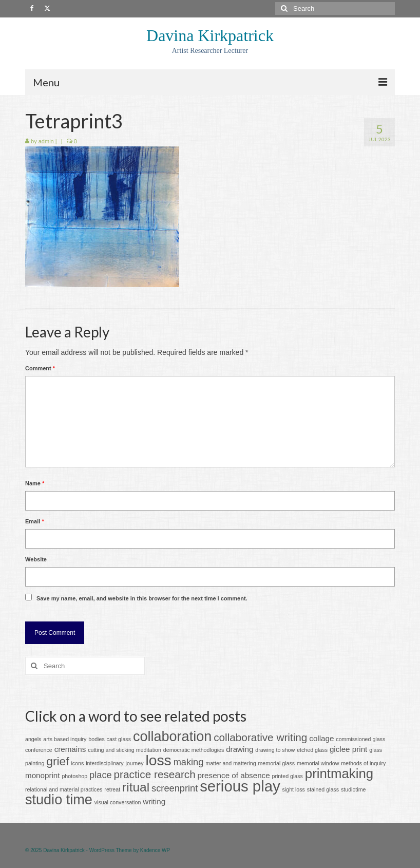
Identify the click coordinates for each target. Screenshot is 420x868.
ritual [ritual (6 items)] (136, 787)
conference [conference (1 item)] (39, 750)
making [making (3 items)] (189, 762)
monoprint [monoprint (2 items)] (43, 775)
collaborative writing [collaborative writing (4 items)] (260, 737)
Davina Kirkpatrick (210, 35)
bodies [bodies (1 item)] (96, 739)
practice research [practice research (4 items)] (155, 774)
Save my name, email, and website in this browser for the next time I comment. (142, 598)
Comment (40, 368)
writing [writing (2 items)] (154, 801)
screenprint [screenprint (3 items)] (175, 788)
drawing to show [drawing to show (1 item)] (275, 750)
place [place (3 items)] (101, 775)
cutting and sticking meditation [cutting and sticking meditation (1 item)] (125, 750)
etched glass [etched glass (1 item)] (312, 750)
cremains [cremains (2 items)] (70, 749)
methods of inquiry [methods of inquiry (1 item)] (363, 763)
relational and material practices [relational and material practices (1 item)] (64, 789)
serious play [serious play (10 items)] (240, 786)
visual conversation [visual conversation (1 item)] (118, 802)
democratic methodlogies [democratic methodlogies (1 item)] (194, 750)
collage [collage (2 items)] (321, 738)
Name (35, 483)
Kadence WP (155, 850)
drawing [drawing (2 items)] (240, 749)
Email (35, 521)
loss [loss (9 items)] (158, 760)
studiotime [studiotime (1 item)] (354, 789)
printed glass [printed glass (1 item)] (288, 776)
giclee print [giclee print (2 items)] (348, 749)
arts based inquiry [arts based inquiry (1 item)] (65, 739)
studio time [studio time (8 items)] (59, 800)
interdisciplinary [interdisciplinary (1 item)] (104, 763)
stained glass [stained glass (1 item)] (323, 789)
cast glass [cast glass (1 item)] (119, 739)
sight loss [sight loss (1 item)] (294, 789)
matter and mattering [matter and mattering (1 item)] (231, 763)
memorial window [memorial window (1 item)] (318, 763)
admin (46, 141)
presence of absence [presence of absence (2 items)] (234, 775)
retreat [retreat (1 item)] (112, 789)
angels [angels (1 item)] (33, 739)
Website (36, 559)
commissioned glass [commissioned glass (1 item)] (360, 739)
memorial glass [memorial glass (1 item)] (276, 763)
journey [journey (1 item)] (135, 763)
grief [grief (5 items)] (58, 761)
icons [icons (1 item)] (77, 763)
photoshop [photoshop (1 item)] (74, 776)
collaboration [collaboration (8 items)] (172, 737)
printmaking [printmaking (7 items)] (339, 773)
